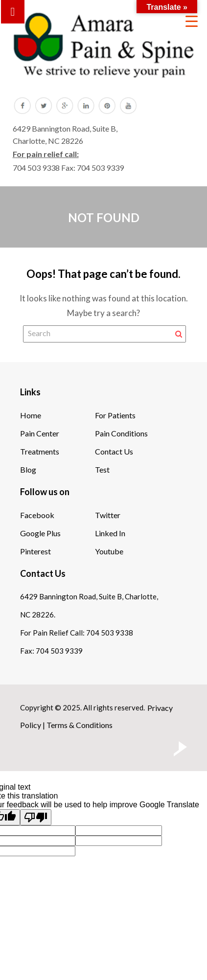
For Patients (115, 415)
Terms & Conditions (80, 725)
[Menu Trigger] (192, 21)
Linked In (110, 533)
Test (102, 469)
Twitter (108, 515)
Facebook (37, 515)
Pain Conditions (121, 433)
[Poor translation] (36, 817)
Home (31, 415)
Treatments (40, 451)
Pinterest (35, 551)
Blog (28, 469)
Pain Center (40, 433)
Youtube (109, 551)
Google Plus (40, 533)
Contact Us (114, 451)
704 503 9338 (36, 168)
